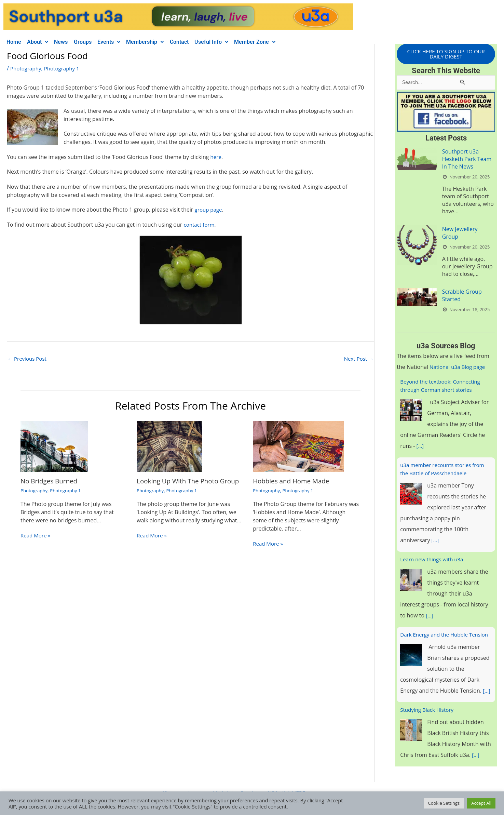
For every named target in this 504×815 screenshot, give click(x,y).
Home (15, 42)
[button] (41, 42)
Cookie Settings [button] (444, 803)
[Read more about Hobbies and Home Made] (298, 446)
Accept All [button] (481, 803)
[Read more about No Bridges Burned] (54, 446)
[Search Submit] (463, 83)
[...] (420, 447)
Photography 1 (64, 68)
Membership (158, 42)
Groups (91, 42)
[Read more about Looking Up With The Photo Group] (169, 446)
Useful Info (228, 42)
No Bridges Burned (51, 482)
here (216, 157)
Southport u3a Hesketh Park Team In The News (467, 160)
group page (209, 210)
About (41, 42)
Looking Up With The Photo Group (180, 485)
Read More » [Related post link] (36, 536)
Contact (194, 42)
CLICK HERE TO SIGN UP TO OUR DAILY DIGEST (446, 54)
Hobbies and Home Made (293, 482)
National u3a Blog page (459, 368)
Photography (27, 68)
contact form (200, 225)
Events (119, 42)
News (67, 42)
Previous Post (28, 359)
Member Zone (274, 42)
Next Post (358, 359)
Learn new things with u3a (434, 560)
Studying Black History (428, 719)
